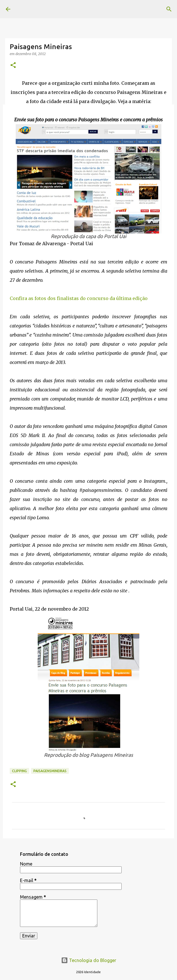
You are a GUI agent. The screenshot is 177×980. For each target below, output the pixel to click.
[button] (13, 66)
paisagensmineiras (50, 771)
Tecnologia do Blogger (89, 960)
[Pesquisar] (169, 9)
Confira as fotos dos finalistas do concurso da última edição (79, 298)
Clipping (19, 771)
